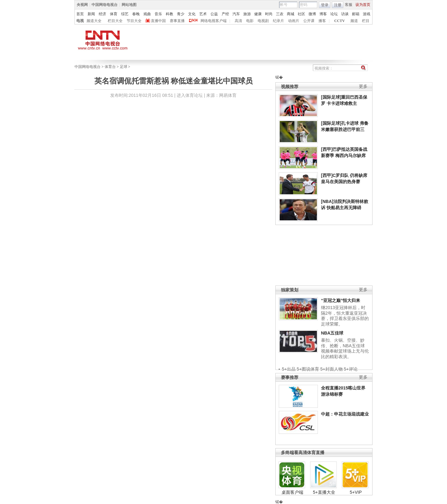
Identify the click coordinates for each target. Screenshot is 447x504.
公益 (214, 14)
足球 (124, 67)
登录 (325, 5)
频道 (354, 21)
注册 (338, 5)
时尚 (269, 14)
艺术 (203, 14)
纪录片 (278, 21)
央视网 (82, 5)
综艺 (125, 14)
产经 (225, 14)
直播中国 (158, 21)
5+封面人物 (332, 369)
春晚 (136, 14)
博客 (323, 14)
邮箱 (356, 14)
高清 (238, 21)
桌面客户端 (292, 492)
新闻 (91, 14)
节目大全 (134, 21)
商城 (291, 14)
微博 (312, 14)
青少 (181, 14)
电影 (250, 21)
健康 (258, 14)
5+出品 (289, 369)
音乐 (158, 14)
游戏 (367, 14)
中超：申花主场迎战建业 (345, 414)
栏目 (366, 21)
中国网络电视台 (105, 5)
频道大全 (94, 21)
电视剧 (263, 21)
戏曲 (147, 14)
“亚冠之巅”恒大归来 (341, 300)
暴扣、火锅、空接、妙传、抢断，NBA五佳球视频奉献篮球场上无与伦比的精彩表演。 (345, 348)
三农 (280, 14)
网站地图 (129, 5)
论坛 (334, 14)
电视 (80, 21)
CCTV (340, 21)
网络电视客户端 (214, 21)
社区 (301, 14)
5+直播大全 (324, 492)
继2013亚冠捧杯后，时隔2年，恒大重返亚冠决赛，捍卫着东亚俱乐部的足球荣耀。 (345, 316)
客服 (349, 5)
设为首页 (363, 5)
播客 (322, 21)
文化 (192, 14)
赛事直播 (177, 21)
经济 (102, 14)
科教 (169, 14)
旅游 (247, 14)
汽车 (236, 14)
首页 (80, 14)
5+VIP (356, 492)
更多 (363, 86)
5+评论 (351, 369)
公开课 (309, 21)
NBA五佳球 (332, 333)
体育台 (110, 67)
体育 (114, 14)
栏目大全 (115, 21)
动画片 (294, 21)
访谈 (345, 14)
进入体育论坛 (190, 95)
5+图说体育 (308, 369)
